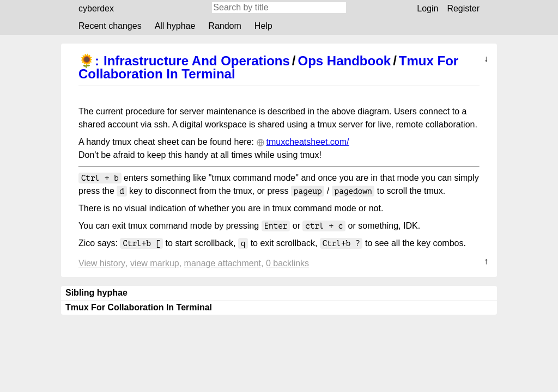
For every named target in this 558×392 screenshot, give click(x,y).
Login (427, 8)
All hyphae (175, 26)
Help (263, 26)
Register (463, 8)
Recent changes (110, 26)
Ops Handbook (345, 61)
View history (102, 263)
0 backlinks (287, 263)
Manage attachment (223, 263)
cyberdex (96, 8)
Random (225, 26)
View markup (155, 263)
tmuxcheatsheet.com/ (307, 142)
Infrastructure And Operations (197, 61)
